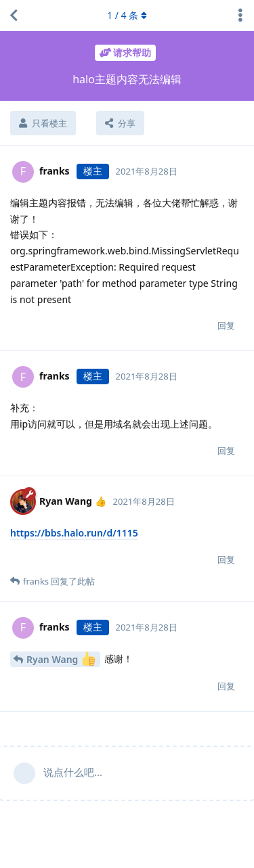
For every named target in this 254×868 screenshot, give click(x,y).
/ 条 (127, 15)
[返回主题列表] (14, 16)
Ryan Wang (61, 659)
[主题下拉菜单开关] (240, 16)
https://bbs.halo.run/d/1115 (74, 533)
